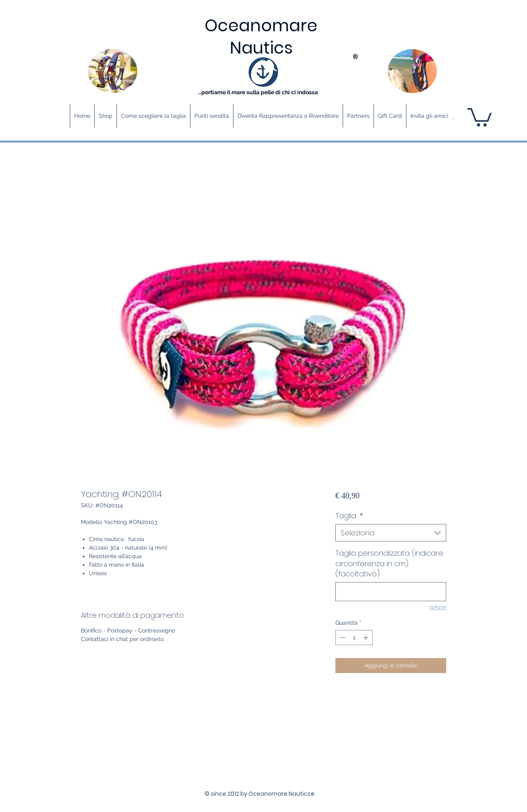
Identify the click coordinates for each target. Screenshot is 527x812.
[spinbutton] (354, 638)
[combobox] (391, 533)
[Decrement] (342, 638)
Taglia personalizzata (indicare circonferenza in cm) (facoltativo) (389, 563)
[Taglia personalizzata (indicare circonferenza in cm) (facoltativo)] (391, 592)
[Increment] (366, 638)
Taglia (349, 516)
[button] (479, 116)
